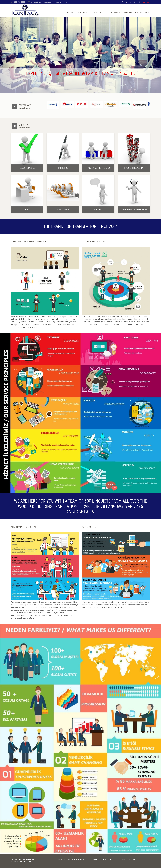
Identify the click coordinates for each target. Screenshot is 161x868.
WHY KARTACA (83, 12)
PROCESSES (97, 12)
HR (141, 12)
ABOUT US (71, 12)
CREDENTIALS (134, 12)
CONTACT (147, 12)
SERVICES (108, 12)
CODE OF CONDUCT (121, 12)
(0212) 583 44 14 (18, 2)
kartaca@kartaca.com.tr (41, 2)
